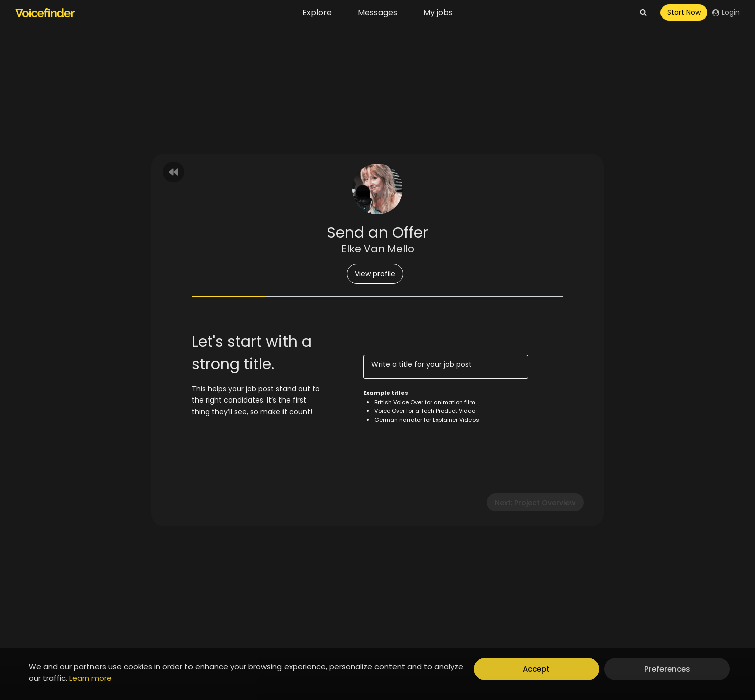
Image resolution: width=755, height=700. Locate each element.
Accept (536, 669)
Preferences (667, 669)
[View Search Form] (643, 13)
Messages (377, 12)
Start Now (684, 12)
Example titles (386, 393)
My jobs (438, 12)
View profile (375, 274)
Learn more (90, 678)
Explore (317, 12)
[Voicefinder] (45, 13)
